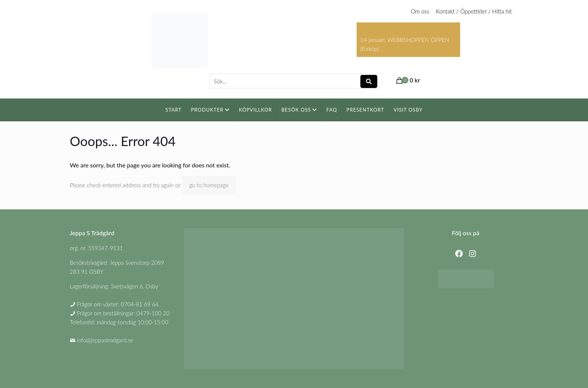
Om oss (420, 11)
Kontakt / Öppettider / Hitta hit (474, 11)
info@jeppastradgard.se (105, 340)
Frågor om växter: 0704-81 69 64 (118, 304)
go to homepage (209, 185)
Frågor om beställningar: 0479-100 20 (123, 313)
